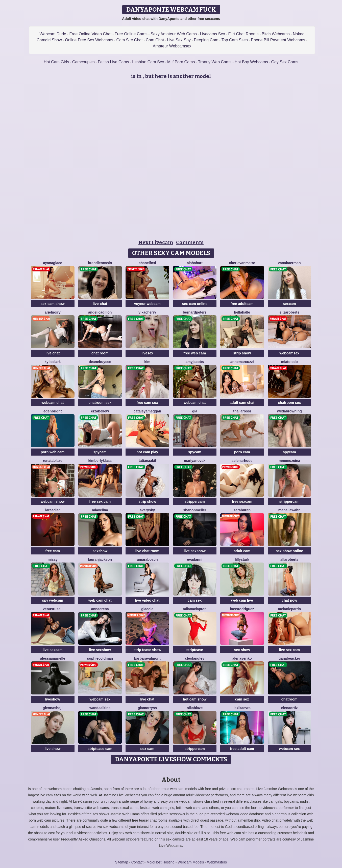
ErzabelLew (100, 411)
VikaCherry (147, 312)
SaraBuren (242, 510)
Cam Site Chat (130, 40)
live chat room (147, 551)
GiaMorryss (147, 708)
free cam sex (147, 403)
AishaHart (195, 263)
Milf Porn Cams (181, 62)
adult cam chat (242, 403)
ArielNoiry (53, 312)
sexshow (100, 551)
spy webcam (53, 600)
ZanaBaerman (289, 263)
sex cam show (53, 304)
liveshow (53, 699)
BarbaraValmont (147, 658)
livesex (147, 353)
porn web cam (53, 452)
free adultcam (242, 304)
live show (53, 749)
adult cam (242, 551)
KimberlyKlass (100, 461)
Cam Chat (155, 40)
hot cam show (195, 699)
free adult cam (242, 749)
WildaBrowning (289, 411)
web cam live (242, 600)
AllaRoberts (289, 559)
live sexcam (53, 650)
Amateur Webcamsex (172, 46)
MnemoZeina (289, 461)
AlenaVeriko (242, 658)
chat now (289, 600)
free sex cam (100, 501)
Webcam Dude (53, 34)
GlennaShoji (53, 708)
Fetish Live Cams (113, 62)
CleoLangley (195, 658)
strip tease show (147, 650)
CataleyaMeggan (147, 411)
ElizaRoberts (289, 312)
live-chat (100, 304)
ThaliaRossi (242, 411)
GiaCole (147, 609)
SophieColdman (100, 658)
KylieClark (53, 362)
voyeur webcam (147, 304)
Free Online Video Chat (90, 34)
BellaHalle (242, 312)
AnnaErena (100, 609)
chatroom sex (100, 403)
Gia (195, 411)
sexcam (289, 304)
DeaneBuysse (100, 362)
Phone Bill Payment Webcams (278, 40)
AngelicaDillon (100, 312)
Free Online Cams (131, 34)
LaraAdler (53, 510)
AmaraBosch (147, 559)
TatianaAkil (147, 461)
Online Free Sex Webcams (89, 40)
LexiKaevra (242, 708)
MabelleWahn (289, 510)
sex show (242, 650)
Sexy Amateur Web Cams (174, 34)
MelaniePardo (289, 609)
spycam (100, 452)
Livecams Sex (212, 34)
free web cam (195, 353)
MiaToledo (289, 362)
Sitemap (122, 862)
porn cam (242, 452)
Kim (147, 362)
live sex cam (289, 650)
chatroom (289, 699)
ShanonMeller (195, 510)
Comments (190, 242)
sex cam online (195, 304)
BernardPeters (195, 312)
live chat (53, 353)
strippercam (195, 501)
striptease (195, 650)
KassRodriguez (242, 609)
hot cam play (147, 452)
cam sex (195, 600)
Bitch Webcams (276, 34)
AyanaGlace (53, 263)
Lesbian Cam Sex (148, 62)
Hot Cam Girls (56, 62)
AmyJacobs (195, 362)
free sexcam (242, 501)
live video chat (147, 600)
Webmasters (217, 862)
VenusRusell (53, 609)
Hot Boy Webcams (251, 62)
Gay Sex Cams (285, 62)
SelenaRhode (242, 461)
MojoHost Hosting (161, 862)
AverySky (147, 510)
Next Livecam (156, 242)
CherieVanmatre (242, 263)
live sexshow (195, 551)
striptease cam (100, 749)
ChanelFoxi (147, 263)
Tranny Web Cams (215, 62)
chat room (100, 353)
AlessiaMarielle (53, 658)
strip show (242, 353)
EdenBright (53, 411)
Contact (137, 862)
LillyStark (242, 559)
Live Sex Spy (179, 40)
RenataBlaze (53, 461)
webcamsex (289, 353)
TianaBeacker (289, 658)
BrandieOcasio (100, 263)
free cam (53, 551)
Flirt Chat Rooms (243, 34)
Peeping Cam (206, 40)
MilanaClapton (195, 609)
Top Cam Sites (235, 40)
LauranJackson (100, 559)
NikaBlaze (195, 708)
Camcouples (83, 62)
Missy (53, 559)
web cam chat (100, 600)
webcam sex (100, 699)
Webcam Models (191, 862)
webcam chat (53, 403)
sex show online (289, 551)
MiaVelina (100, 510)
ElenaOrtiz (289, 708)
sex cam (147, 749)
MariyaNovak (195, 461)
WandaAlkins (100, 708)
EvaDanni (195, 559)
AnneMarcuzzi (242, 362)
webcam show (53, 501)
